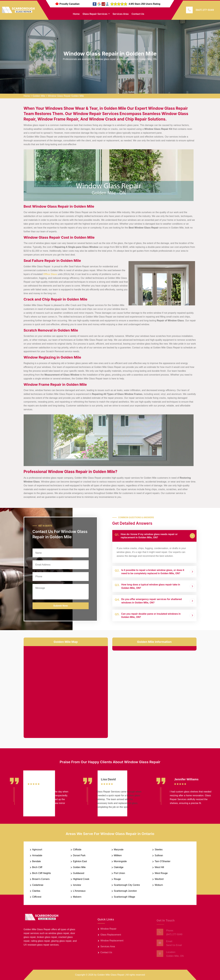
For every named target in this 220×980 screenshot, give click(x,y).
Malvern (77, 897)
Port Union (120, 873)
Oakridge (119, 867)
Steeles (159, 850)
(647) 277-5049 (205, 10)
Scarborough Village (125, 897)
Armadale (37, 855)
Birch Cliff (37, 867)
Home (76, 14)
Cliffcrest (37, 897)
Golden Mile (39, 96)
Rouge (117, 879)
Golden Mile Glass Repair (111, 975)
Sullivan (159, 855)
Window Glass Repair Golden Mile (66, 96)
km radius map (66, 690)
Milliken (118, 855)
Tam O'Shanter (163, 861)
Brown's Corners (41, 879)
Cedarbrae (38, 885)
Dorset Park (79, 855)
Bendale (37, 861)
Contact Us (138, 14)
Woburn (159, 885)
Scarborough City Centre (127, 885)
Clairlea (36, 891)
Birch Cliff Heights (42, 873)
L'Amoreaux (79, 891)
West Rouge (161, 873)
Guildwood (79, 873)
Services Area (121, 14)
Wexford (159, 879)
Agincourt (37, 850)
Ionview (77, 885)
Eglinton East (80, 861)
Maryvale (119, 850)
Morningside (120, 861)
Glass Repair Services (95, 14)
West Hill (159, 867)
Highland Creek (81, 879)
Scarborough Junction (125, 891)
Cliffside (77, 850)
